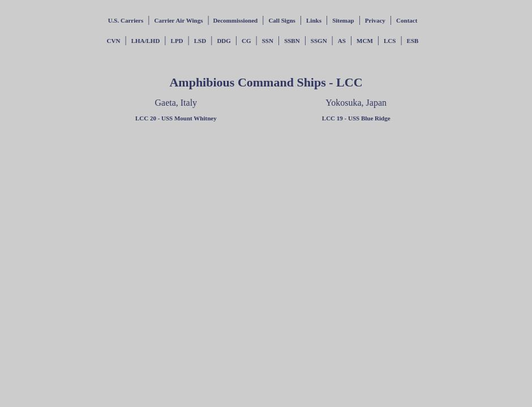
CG (246, 41)
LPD (177, 41)
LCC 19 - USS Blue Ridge (356, 118)
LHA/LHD (146, 41)
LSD (200, 41)
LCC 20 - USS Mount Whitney (176, 118)
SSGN (319, 41)
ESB (413, 41)
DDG (224, 41)
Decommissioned (235, 20)
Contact (407, 20)
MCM (365, 41)
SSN (268, 41)
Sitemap (343, 20)
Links (314, 20)
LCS (390, 41)
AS (342, 41)
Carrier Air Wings (178, 20)
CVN (114, 41)
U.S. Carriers (126, 20)
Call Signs (282, 20)
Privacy (375, 20)
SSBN (292, 41)
